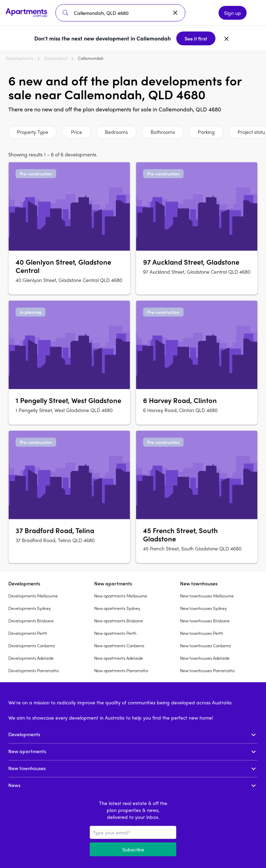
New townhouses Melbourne (207, 596)
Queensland (56, 58)
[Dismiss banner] (227, 38)
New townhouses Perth (202, 633)
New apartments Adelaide (119, 658)
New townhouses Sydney (203, 608)
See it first (196, 38)
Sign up (233, 13)
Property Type (33, 132)
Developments (19, 58)
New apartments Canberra (119, 646)
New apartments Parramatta (121, 670)
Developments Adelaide (31, 658)
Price (77, 132)
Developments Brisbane (31, 621)
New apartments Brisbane (119, 621)
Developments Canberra (32, 646)
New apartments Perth (115, 633)
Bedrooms (116, 132)
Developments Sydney (30, 608)
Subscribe (133, 849)
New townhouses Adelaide (205, 658)
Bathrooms (163, 132)
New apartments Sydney (117, 608)
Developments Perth (28, 633)
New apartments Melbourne (121, 596)
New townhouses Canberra (205, 646)
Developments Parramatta (33, 670)
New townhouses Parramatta (207, 670)
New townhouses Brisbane (205, 621)
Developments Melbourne (33, 596)
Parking (206, 132)
